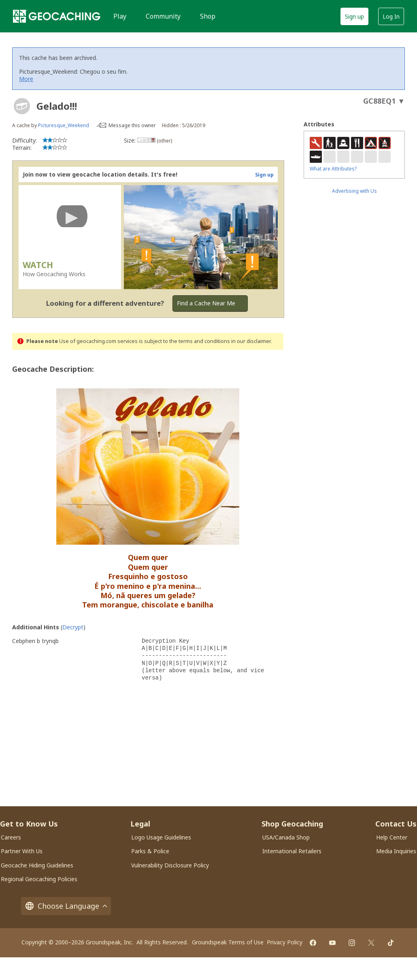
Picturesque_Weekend (64, 125)
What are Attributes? (333, 169)
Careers (11, 837)
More (26, 79)
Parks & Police (150, 851)
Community (163, 16)
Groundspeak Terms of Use (228, 942)
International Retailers (292, 851)
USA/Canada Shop (286, 837)
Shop (208, 16)
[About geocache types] (22, 106)
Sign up (354, 16)
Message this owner (132, 125)
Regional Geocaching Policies (39, 879)
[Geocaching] (57, 16)
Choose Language (66, 906)
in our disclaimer (251, 341)
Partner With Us (22, 851)
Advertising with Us (354, 191)
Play (120, 16)
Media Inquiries (396, 851)
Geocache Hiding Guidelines (37, 865)
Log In (391, 16)
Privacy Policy (285, 942)
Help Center (392, 837)
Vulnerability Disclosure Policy (170, 865)
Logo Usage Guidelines (161, 837)
